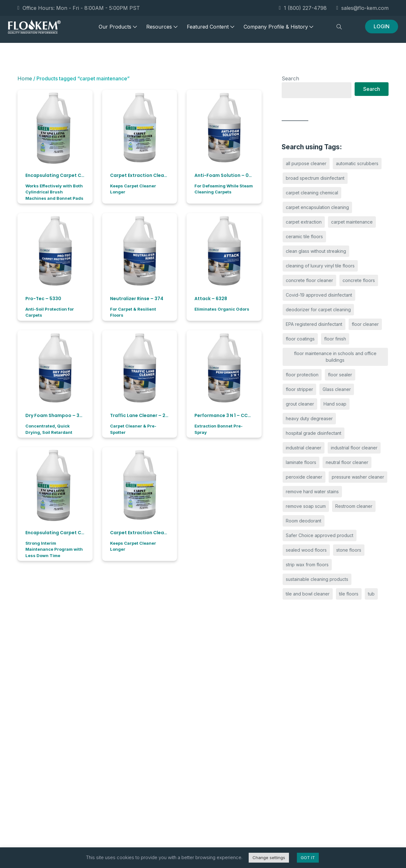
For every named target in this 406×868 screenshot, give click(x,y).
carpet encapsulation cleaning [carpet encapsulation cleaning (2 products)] (317, 207)
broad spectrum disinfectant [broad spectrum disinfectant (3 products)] (315, 178)
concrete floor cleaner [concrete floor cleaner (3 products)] (309, 280)
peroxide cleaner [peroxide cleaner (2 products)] (304, 477)
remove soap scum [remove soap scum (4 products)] (306, 506)
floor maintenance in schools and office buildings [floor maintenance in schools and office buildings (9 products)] (335, 357)
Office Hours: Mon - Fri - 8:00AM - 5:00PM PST (79, 8)
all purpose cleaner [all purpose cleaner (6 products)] (306, 163)
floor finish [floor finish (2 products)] (335, 339)
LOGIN (382, 29)
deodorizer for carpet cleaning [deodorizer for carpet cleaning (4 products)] (318, 310)
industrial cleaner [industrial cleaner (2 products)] (304, 448)
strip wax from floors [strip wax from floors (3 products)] (307, 565)
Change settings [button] (269, 858)
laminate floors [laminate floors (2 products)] (301, 462)
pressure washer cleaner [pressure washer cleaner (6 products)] (358, 477)
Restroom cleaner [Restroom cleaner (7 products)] (354, 506)
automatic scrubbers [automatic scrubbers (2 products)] (357, 163)
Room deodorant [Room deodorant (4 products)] (304, 521)
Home (25, 78)
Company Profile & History (278, 30)
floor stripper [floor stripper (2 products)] (299, 389)
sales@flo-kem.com (362, 8)
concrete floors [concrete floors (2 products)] (359, 280)
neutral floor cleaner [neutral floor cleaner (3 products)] (347, 462)
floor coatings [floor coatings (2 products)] (300, 339)
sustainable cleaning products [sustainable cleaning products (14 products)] (317, 579)
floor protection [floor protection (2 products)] (302, 375)
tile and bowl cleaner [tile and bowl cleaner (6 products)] (308, 594)
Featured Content (210, 30)
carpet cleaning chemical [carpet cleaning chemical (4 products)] (312, 193)
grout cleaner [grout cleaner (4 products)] (300, 404)
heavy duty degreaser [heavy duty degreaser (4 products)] (309, 418)
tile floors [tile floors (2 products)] (349, 594)
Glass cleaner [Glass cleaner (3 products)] (337, 389)
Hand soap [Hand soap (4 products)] (335, 404)
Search (290, 78)
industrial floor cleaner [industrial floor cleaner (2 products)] (354, 448)
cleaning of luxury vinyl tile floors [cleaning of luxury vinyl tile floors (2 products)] (320, 266)
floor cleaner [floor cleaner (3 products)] (365, 324)
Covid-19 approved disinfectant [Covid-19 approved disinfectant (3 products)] (319, 295)
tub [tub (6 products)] (371, 594)
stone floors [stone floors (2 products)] (349, 550)
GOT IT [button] (308, 858)
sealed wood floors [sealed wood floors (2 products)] (306, 550)
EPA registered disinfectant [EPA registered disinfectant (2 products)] (314, 324)
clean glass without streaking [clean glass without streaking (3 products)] (316, 251)
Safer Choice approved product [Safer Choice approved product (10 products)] (320, 535)
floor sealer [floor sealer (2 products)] (340, 375)
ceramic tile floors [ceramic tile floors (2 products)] (304, 236)
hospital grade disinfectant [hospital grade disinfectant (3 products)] (314, 433)
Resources (162, 30)
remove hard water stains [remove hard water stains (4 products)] (312, 491)
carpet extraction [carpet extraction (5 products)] (304, 222)
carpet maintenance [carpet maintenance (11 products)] (352, 222)
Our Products (118, 30)
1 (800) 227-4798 (303, 8)
